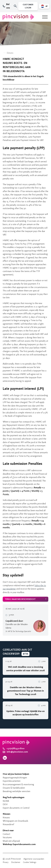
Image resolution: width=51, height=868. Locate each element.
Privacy (6, 862)
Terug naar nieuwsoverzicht (20, 599)
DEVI (5, 804)
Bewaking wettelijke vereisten (16, 791)
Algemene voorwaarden (34, 859)
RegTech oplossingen (14, 797)
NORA (6, 801)
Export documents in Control (16, 808)
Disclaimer (16, 862)
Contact (6, 834)
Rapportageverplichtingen (15, 778)
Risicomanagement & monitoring (18, 784)
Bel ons (6, 6)
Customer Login (28, 6)
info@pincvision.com (17, 752)
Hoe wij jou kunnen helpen (16, 774)
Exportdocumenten (12, 781)
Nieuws (10, 53)
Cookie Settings (30, 862)
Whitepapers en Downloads (15, 821)
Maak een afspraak (11, 841)
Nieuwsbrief (8, 824)
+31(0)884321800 (14, 748)
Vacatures (7, 837)
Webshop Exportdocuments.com (19, 844)
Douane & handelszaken (14, 788)
